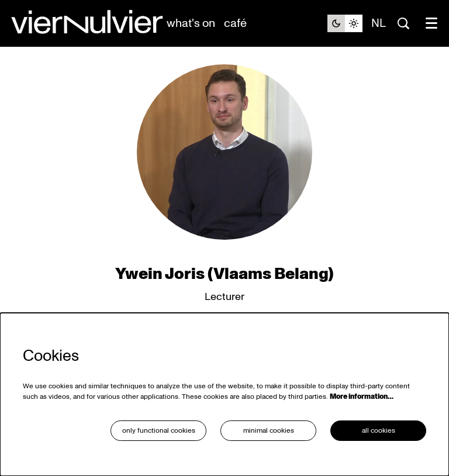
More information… (362, 397)
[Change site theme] (345, 23)
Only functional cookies (159, 431)
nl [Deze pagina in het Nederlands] (379, 23)
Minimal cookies (269, 431)
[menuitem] (191, 23)
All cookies (379, 431)
